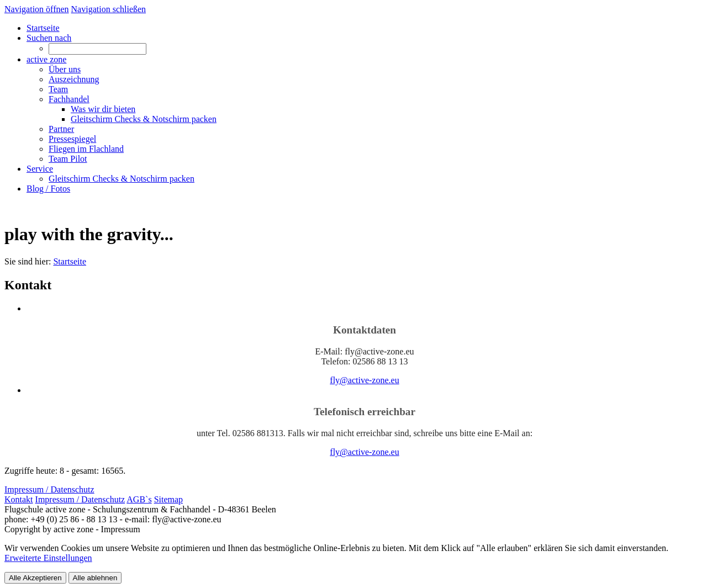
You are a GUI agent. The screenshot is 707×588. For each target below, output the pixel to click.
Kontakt (19, 499)
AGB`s (139, 499)
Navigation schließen (109, 9)
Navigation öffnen (37, 9)
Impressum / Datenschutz (80, 499)
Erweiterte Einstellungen (48, 558)
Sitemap (168, 499)
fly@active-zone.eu (364, 380)
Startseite (70, 261)
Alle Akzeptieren (35, 578)
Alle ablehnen (95, 578)
